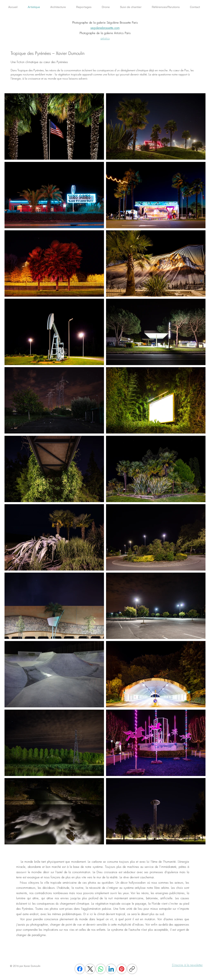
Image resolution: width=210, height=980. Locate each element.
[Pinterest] (122, 969)
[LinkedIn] (111, 969)
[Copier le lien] (132, 969)
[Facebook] (80, 969)
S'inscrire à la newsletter (187, 965)
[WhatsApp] (101, 969)
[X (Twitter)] (90, 969)
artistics (105, 38)
